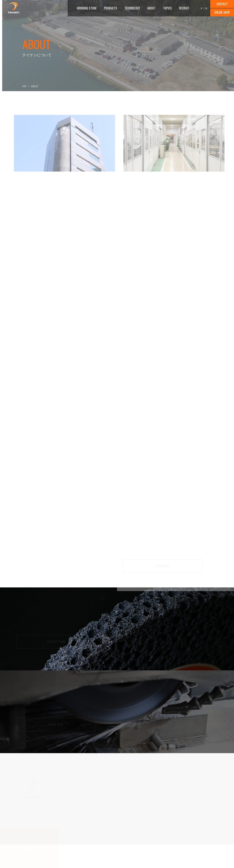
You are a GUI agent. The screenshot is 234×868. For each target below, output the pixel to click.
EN (206, 8)
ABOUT (35, 88)
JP (201, 8)
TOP (24, 88)
